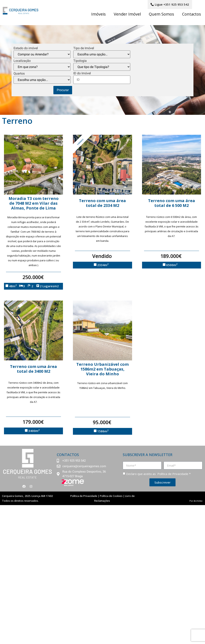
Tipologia (80, 61)
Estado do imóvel (26, 48)
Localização (22, 61)
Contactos (192, 14)
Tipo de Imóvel (84, 48)
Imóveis (99, 14)
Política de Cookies (111, 496)
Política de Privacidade (172, 474)
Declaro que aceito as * (158, 474)
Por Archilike (196, 501)
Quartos (19, 74)
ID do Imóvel (82, 73)
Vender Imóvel (127, 14)
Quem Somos (161, 14)
